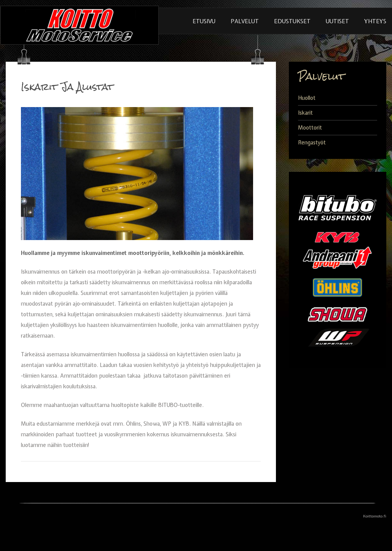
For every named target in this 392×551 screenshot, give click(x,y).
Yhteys (375, 21)
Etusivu (204, 21)
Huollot (307, 98)
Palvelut (245, 21)
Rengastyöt (312, 143)
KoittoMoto (80, 25)
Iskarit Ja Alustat (67, 87)
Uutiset (337, 21)
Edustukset (292, 21)
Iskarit (305, 113)
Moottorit (310, 128)
